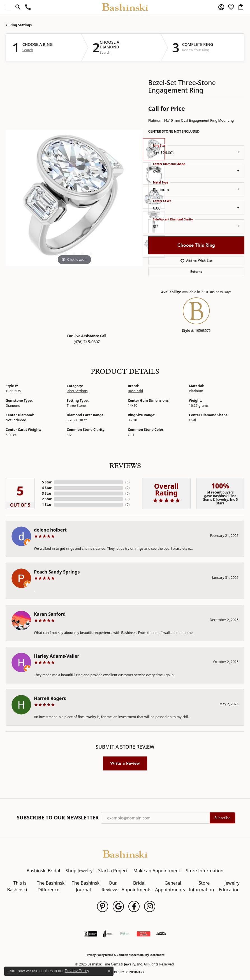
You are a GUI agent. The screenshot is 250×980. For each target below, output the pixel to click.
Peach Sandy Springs (57, 572)
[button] (18, 7)
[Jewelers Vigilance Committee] (125, 934)
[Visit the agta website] (161, 934)
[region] (74, 198)
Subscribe (222, 818)
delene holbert (50, 530)
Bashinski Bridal (43, 871)
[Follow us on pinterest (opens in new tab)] (103, 906)
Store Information (205, 871)
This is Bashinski (17, 886)
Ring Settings (21, 25)
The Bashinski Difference (51, 886)
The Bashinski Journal (86, 886)
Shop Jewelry (79, 871)
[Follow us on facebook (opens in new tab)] (134, 906)
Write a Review (125, 763)
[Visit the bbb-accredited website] (91, 934)
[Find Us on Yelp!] (143, 934)
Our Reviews (110, 886)
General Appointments (170, 886)
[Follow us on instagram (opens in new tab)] (150, 906)
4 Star (47, 488)
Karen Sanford (50, 614)
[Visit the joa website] (108, 934)
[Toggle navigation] (7, 7)
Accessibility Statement (148, 955)
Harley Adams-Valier (57, 656)
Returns (196, 272)
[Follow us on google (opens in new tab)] (118, 906)
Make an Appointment (157, 871)
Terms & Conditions (118, 955)
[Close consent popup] (109, 971)
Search (28, 50)
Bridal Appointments (137, 886)
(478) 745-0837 (87, 342)
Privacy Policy (95, 955)
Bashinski (135, 391)
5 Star (47, 482)
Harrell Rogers (50, 698)
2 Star (47, 499)
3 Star (47, 493)
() (127, 482)
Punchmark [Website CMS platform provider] (135, 972)
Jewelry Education (229, 886)
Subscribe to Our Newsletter (58, 818)
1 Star (47, 505)
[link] (28, 7)
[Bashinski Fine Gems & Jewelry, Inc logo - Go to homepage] (125, 7)
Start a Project (113, 871)
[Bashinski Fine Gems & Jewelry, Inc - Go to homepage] (125, 854)
